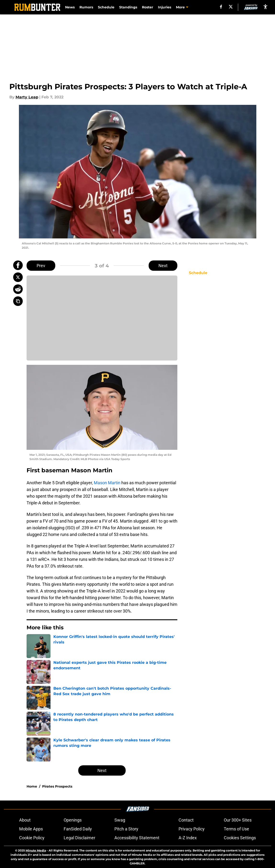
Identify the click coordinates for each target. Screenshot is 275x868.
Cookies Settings (240, 838)
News (70, 7)
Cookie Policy (32, 838)
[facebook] (221, 7)
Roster (148, 7)
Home (32, 786)
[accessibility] (265, 7)
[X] (231, 7)
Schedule (106, 7)
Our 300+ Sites (238, 820)
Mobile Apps (31, 829)
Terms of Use (236, 829)
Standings (128, 7)
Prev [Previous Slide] (41, 266)
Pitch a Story (126, 829)
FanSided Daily (78, 829)
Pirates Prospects (57, 786)
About (25, 820)
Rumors (86, 7)
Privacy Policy (192, 829)
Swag (120, 820)
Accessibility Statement (137, 838)
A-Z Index (188, 838)
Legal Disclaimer (79, 838)
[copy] (18, 301)
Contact (186, 820)
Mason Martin (107, 483)
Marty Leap (27, 97)
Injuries (165, 7)
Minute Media (36, 850)
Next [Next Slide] (163, 266)
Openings (73, 820)
